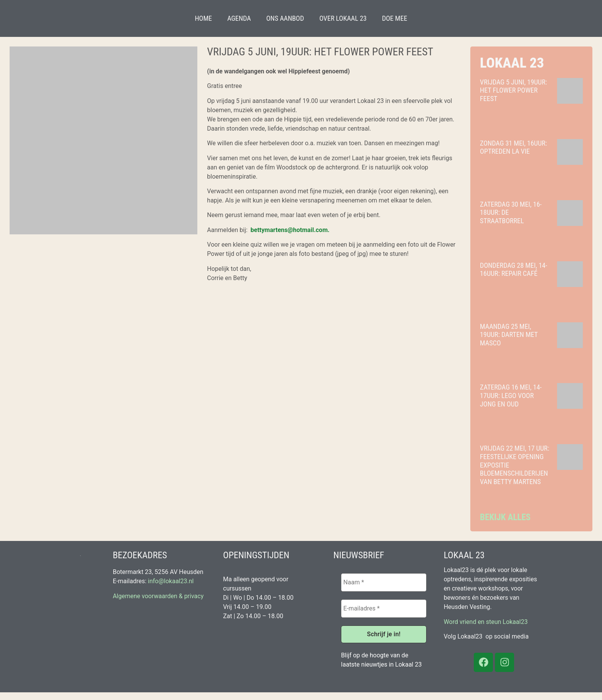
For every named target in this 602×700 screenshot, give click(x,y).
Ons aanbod (285, 18)
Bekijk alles (505, 517)
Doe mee (395, 18)
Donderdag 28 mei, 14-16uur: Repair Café (514, 270)
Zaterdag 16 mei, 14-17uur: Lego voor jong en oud (511, 395)
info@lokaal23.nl (171, 581)
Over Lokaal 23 (343, 18)
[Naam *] (384, 582)
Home (203, 18)
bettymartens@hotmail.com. (290, 230)
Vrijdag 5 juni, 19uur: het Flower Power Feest (514, 90)
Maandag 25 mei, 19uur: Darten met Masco (509, 335)
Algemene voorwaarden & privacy (158, 596)
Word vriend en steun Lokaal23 (486, 622)
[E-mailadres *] (384, 609)
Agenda (239, 18)
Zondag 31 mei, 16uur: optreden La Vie (514, 147)
